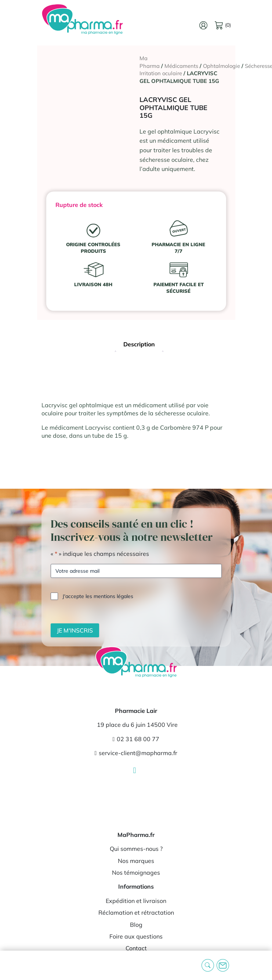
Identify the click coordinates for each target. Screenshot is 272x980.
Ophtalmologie (222, 66)
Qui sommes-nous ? (136, 849)
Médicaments (181, 66)
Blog (136, 925)
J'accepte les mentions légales (98, 596)
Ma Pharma (150, 62)
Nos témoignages (136, 872)
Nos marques (136, 861)
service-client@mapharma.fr (136, 753)
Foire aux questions (136, 936)
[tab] (139, 345)
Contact (136, 948)
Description (139, 344)
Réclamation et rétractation (136, 912)
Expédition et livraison (136, 901)
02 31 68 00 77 (136, 739)
